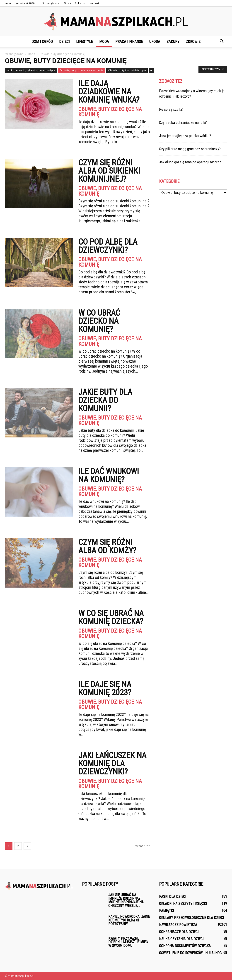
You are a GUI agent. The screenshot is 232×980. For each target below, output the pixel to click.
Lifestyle (85, 42)
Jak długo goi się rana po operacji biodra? (190, 162)
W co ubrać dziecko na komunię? (99, 321)
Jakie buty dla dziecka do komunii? (105, 400)
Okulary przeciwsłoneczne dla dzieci (191, 918)
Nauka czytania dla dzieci (181, 939)
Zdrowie (193, 42)
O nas (67, 3)
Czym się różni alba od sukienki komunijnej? (109, 171)
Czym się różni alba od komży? (107, 546)
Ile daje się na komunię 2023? (105, 688)
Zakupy (173, 42)
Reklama (80, 3)
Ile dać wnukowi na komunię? (109, 475)
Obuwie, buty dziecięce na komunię (82, 70)
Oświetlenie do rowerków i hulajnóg (190, 953)
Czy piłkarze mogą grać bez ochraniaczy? (190, 149)
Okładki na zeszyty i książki (183, 904)
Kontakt (94, 3)
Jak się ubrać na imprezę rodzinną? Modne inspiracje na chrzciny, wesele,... (126, 900)
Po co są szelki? (171, 109)
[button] (222, 42)
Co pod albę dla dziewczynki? (108, 246)
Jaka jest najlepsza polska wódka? (185, 136)
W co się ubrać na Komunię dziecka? (111, 617)
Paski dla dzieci (173, 897)
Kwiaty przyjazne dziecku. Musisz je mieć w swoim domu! (128, 942)
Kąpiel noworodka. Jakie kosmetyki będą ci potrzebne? (129, 920)
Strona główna (51, 3)
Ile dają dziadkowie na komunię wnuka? (109, 92)
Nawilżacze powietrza (178, 925)
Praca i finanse (129, 42)
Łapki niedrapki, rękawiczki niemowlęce (31, 70)
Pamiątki (166, 911)
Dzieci (64, 42)
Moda (104, 42)
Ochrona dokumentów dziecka (185, 946)
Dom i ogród (42, 42)
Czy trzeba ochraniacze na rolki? (183, 123)
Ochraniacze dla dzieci (179, 932)
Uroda (155, 42)
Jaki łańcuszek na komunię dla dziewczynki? (112, 764)
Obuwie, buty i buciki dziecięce (127, 70)
